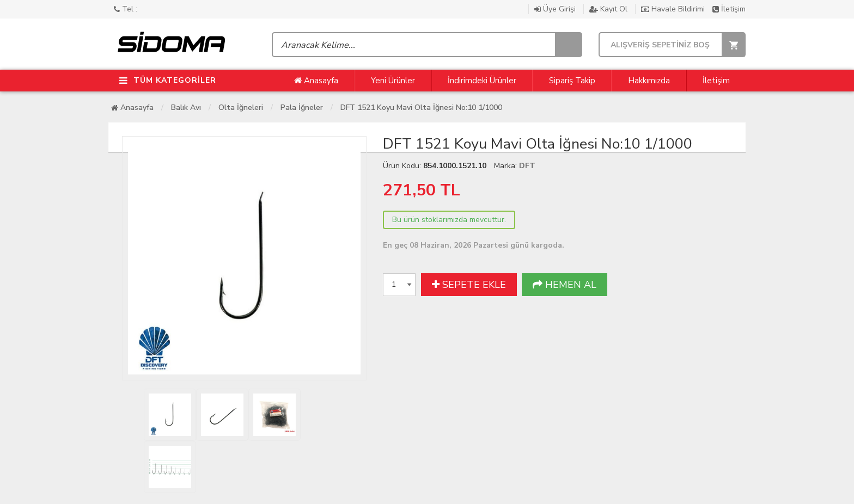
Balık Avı (186, 107)
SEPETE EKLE (469, 285)
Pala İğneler (302, 107)
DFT (527, 166)
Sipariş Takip (572, 81)
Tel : (126, 9)
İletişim (729, 9)
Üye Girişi (556, 9)
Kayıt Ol (609, 9)
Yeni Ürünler (393, 81)
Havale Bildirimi (674, 9)
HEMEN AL (565, 285)
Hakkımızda (649, 81)
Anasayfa (316, 81)
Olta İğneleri (241, 107)
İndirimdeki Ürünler (482, 81)
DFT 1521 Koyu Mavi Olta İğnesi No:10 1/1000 (421, 107)
